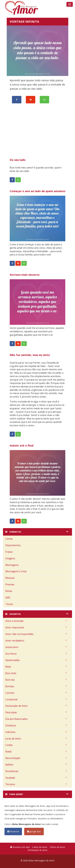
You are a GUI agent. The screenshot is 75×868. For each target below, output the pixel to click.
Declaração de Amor (36, 706)
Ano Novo (36, 654)
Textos (9, 604)
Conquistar (36, 699)
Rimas (9, 591)
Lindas (36, 745)
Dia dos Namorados (36, 719)
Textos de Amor (57, 847)
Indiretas (36, 732)
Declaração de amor (38, 850)
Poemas (10, 584)
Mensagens (12, 565)
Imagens (10, 558)
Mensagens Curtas (16, 571)
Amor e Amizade (36, 621)
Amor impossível (36, 627)
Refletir (36, 765)
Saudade (36, 778)
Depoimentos (13, 545)
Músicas (10, 578)
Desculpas (36, 712)
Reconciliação (36, 758)
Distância (36, 725)
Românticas (36, 771)
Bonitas (36, 686)
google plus (34, 831)
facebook (13, 831)
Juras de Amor (36, 739)
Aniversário (36, 647)
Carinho (36, 693)
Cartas (9, 539)
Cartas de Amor (40, 847)
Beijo (36, 667)
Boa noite (36, 673)
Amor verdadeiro (36, 641)
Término (36, 784)
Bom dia (36, 680)
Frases (9, 552)
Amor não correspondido (36, 634)
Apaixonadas (36, 660)
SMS (8, 598)
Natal (36, 752)
